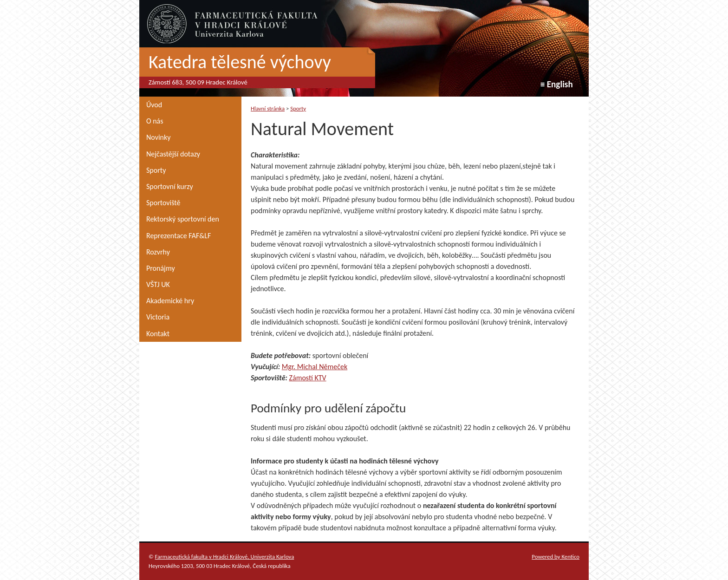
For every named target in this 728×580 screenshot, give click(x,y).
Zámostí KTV (308, 378)
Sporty (156, 170)
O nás (155, 121)
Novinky (159, 137)
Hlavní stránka (268, 108)
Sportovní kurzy (170, 186)
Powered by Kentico (556, 557)
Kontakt (158, 334)
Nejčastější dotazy (173, 154)
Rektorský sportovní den (183, 219)
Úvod (154, 105)
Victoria (158, 317)
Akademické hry (170, 301)
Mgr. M (293, 367)
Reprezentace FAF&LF (179, 236)
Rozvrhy (158, 252)
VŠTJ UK (158, 284)
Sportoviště (163, 203)
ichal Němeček (325, 367)
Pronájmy (161, 268)
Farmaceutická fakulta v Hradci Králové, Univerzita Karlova (225, 557)
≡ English (557, 84)
